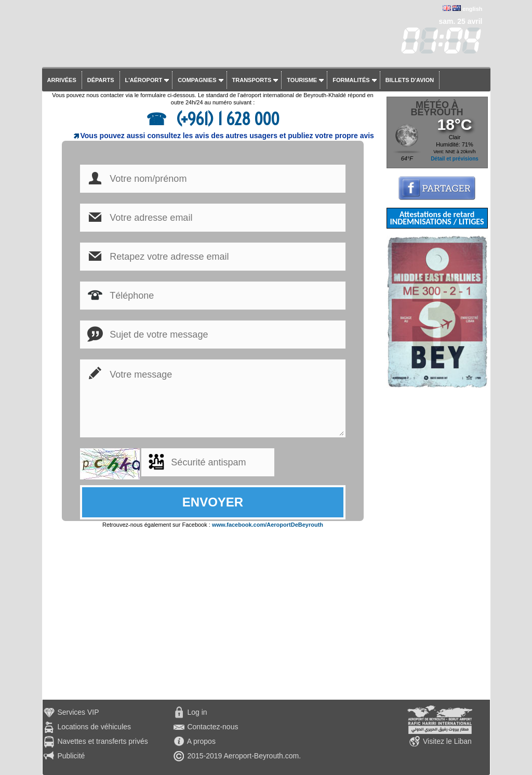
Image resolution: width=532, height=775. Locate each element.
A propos (201, 741)
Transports (252, 80)
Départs (101, 80)
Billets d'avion (410, 80)
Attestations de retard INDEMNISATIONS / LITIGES (437, 218)
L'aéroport (144, 80)
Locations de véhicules (94, 727)
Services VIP (78, 712)
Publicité (71, 756)
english (473, 9)
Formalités (351, 80)
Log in (197, 712)
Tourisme (302, 80)
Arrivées (62, 80)
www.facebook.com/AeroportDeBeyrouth (268, 525)
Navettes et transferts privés (102, 741)
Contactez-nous (212, 727)
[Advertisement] (437, 544)
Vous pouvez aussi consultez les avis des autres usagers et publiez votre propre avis (227, 136)
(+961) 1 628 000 (226, 119)
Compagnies (197, 80)
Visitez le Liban (447, 741)
